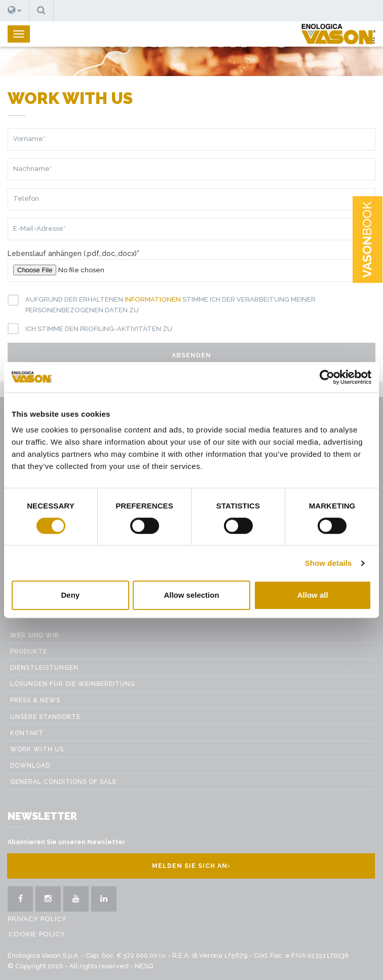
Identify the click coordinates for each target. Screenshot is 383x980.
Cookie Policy (37, 934)
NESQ (144, 966)
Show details (329, 563)
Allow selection (191, 595)
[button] (15, 11)
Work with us (37, 749)
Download (30, 766)
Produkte (29, 651)
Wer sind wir (35, 635)
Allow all (313, 595)
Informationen (153, 299)
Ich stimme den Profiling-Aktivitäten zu (95, 329)
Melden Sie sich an (191, 866)
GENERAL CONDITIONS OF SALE (63, 782)
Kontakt (27, 733)
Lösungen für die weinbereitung (73, 684)
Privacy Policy (37, 919)
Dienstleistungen (44, 668)
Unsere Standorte (45, 717)
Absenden (191, 355)
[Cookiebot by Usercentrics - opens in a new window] (327, 377)
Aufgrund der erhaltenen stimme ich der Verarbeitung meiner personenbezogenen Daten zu (167, 304)
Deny (70, 595)
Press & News (35, 700)
